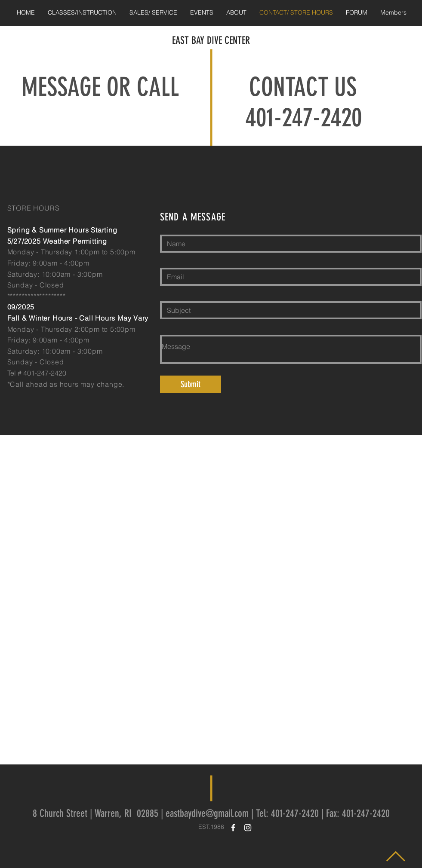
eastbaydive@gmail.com (207, 813)
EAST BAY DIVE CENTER (211, 40)
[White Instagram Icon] (248, 828)
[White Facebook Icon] (233, 828)
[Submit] (191, 384)
